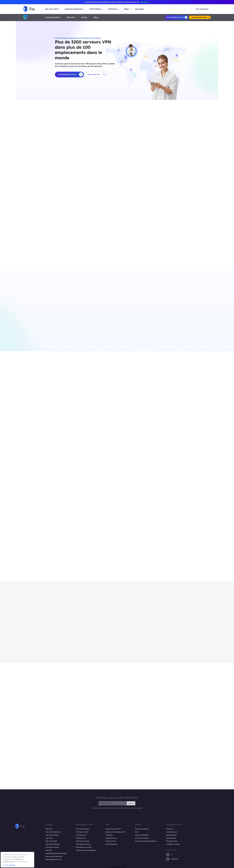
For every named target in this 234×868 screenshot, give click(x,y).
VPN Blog (109, 836)
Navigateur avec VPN (84, 848)
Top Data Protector (52, 848)
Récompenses (171, 839)
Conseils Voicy (111, 842)
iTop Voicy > (145, 2)
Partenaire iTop (172, 842)
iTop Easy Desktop (52, 836)
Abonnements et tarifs (53, 860)
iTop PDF (49, 851)
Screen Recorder (111, 845)
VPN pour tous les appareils (86, 851)
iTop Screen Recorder (53, 833)
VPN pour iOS (81, 839)
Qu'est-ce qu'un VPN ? (113, 830)
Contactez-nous (172, 833)
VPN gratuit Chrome (83, 845)
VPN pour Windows (83, 830)
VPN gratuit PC (81, 836)
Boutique (140, 9)
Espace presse (171, 836)
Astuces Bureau (111, 839)
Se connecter (202, 9)
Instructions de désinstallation (146, 842)
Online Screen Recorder (54, 857)
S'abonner (131, 804)
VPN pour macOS (82, 833)
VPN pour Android (83, 842)
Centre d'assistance (142, 830)
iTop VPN (49, 830)
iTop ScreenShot (51, 842)
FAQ (136, 833)
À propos (169, 830)
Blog (96, 17)
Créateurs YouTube (173, 845)
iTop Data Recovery (53, 845)
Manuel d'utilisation (142, 836)
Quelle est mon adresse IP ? (116, 833)
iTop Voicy (49, 839)
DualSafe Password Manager (56, 854)
